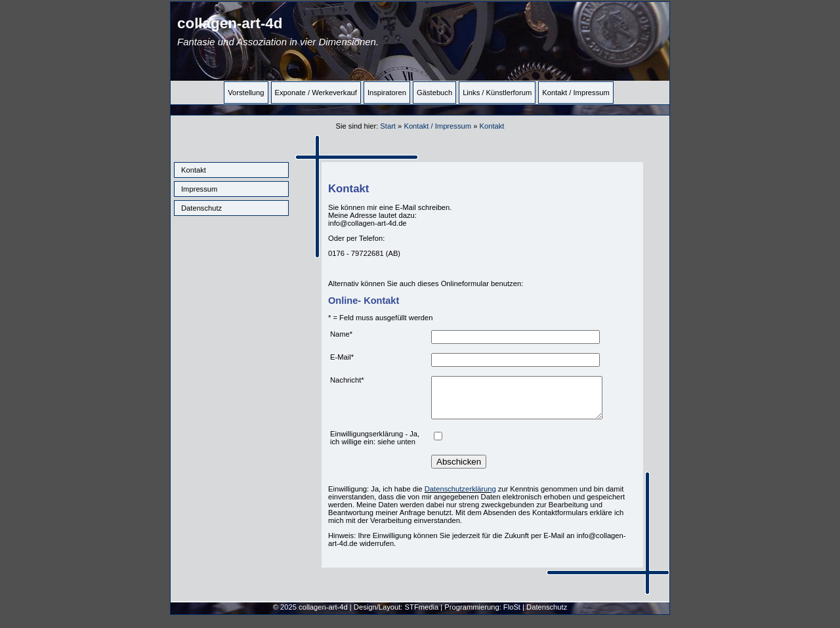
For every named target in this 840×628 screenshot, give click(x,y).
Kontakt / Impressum (576, 93)
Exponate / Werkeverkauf (316, 93)
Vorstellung (246, 93)
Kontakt (194, 170)
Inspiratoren (387, 93)
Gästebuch (434, 93)
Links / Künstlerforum (497, 93)
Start (388, 126)
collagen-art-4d (278, 31)
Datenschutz (201, 208)
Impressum (199, 189)
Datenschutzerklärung (460, 497)
